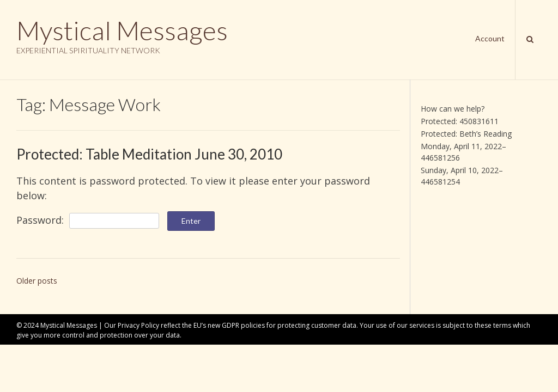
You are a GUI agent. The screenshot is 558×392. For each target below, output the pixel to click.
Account (490, 38)
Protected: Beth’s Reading (466, 134)
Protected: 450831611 (460, 121)
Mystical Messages (122, 30)
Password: (88, 220)
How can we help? (453, 109)
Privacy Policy (138, 325)
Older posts (37, 281)
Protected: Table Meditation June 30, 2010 (149, 154)
